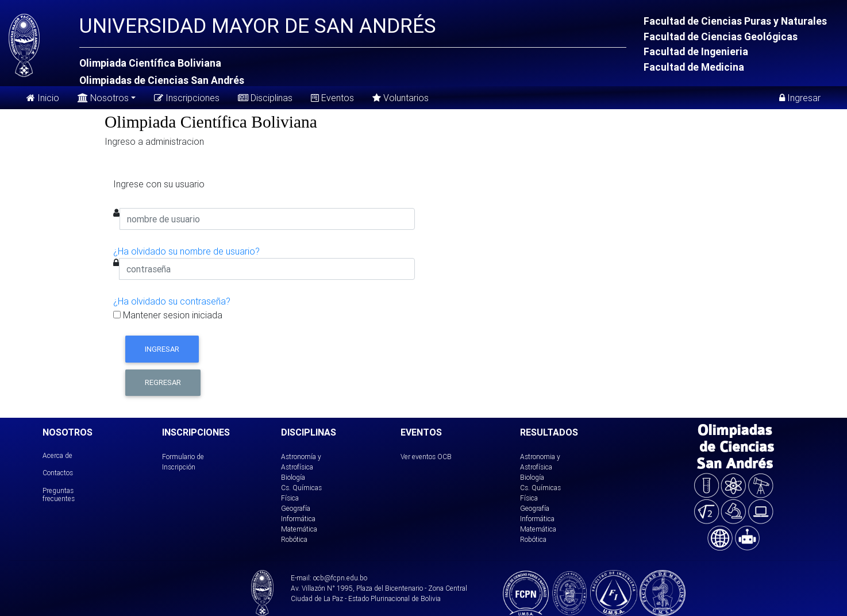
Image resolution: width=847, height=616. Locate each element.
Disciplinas (265, 98)
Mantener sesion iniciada (168, 315)
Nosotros (103, 97)
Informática (298, 519)
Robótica (294, 539)
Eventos (332, 98)
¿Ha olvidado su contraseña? (172, 301)
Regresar (163, 382)
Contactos (58, 473)
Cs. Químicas (301, 488)
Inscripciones (187, 98)
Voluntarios (401, 98)
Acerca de (57, 455)
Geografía (296, 508)
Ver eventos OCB (426, 457)
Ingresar (800, 98)
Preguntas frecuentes (59, 494)
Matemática (299, 529)
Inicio (43, 98)
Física (290, 498)
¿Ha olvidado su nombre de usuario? (186, 251)
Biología (293, 477)
